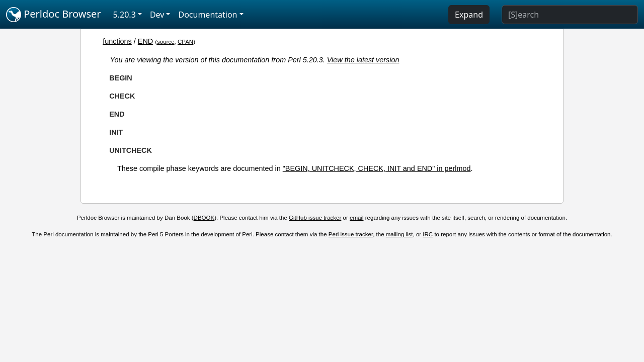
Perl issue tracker (351, 234)
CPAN (185, 42)
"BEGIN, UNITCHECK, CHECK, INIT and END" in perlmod (377, 168)
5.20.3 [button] (125, 15)
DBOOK (204, 218)
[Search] (570, 15)
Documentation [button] (208, 15)
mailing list (399, 234)
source (166, 42)
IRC (428, 234)
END (145, 41)
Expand (469, 15)
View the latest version (363, 60)
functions (117, 41)
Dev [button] (157, 15)
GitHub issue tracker (315, 218)
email (357, 218)
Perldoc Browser (54, 15)
